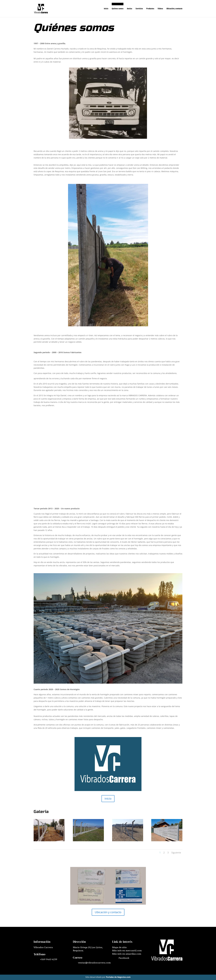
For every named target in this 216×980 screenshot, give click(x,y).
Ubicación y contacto (174, 9)
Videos (160, 9)
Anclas (129, 9)
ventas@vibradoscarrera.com (94, 963)
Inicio (106, 9)
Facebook (124, 958)
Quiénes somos (118, 9)
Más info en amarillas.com (127, 954)
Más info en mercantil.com (127, 951)
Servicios (139, 9)
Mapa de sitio (119, 947)
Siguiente (176, 853)
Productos (150, 9)
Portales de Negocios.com (118, 977)
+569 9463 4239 (49, 959)
